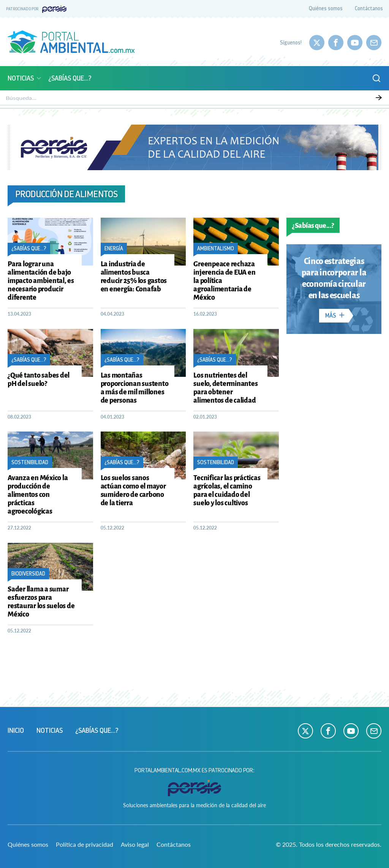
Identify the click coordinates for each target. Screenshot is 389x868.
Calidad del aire (123, 99)
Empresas (343, 99)
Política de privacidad (85, 844)
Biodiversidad (168, 99)
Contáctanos (369, 8)
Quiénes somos (326, 8)
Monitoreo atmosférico (64, 99)
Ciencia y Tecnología (297, 99)
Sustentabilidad (215, 99)
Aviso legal (135, 844)
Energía (254, 99)
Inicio (16, 730)
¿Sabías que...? (70, 78)
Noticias (25, 78)
